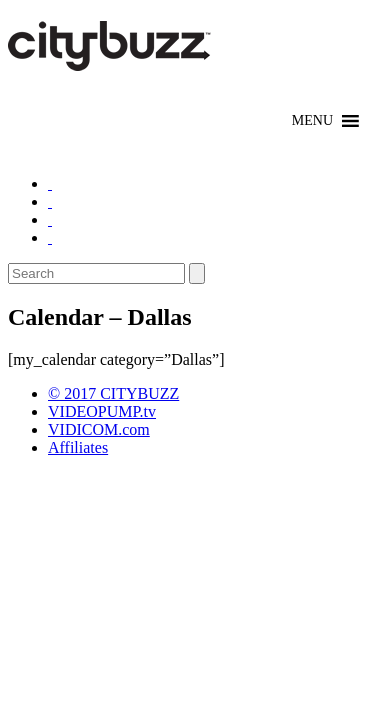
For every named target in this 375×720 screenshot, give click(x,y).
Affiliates (78, 447)
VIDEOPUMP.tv (102, 411)
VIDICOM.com (99, 429)
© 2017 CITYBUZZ (113, 393)
